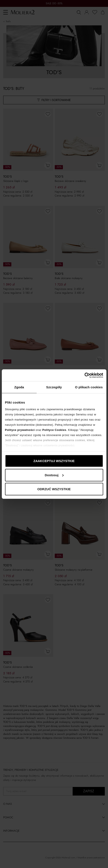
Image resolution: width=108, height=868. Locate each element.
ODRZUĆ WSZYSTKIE (54, 489)
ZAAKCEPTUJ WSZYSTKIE (54, 461)
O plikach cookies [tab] (89, 387)
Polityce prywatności (20, 430)
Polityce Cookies (54, 430)
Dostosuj (54, 475)
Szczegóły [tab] (54, 387)
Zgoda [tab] (19, 387)
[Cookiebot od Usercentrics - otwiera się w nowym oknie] (84, 375)
